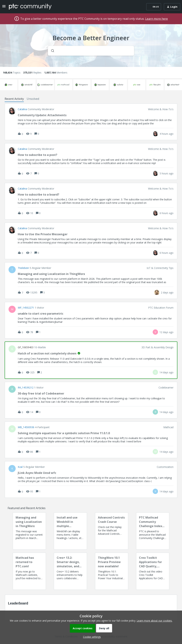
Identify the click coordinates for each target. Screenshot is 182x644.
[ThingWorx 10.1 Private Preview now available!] (112, 571)
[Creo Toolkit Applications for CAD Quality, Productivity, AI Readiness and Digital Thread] (153, 571)
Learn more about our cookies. (155, 621)
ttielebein (23, 268)
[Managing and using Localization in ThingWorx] (29, 531)
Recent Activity (14, 99)
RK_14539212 (26, 388)
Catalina (22, 109)
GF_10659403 (26, 347)
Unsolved (33, 99)
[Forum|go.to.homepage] (30, 7)
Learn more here (156, 19)
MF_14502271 (26, 308)
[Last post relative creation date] (167, 134)
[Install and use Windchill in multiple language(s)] (70, 531)
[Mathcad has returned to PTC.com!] (29, 571)
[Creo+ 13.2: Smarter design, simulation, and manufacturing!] (70, 571)
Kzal (20, 467)
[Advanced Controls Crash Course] (112, 531)
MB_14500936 (26, 427)
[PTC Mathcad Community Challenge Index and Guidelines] (153, 531)
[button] (91, 637)
